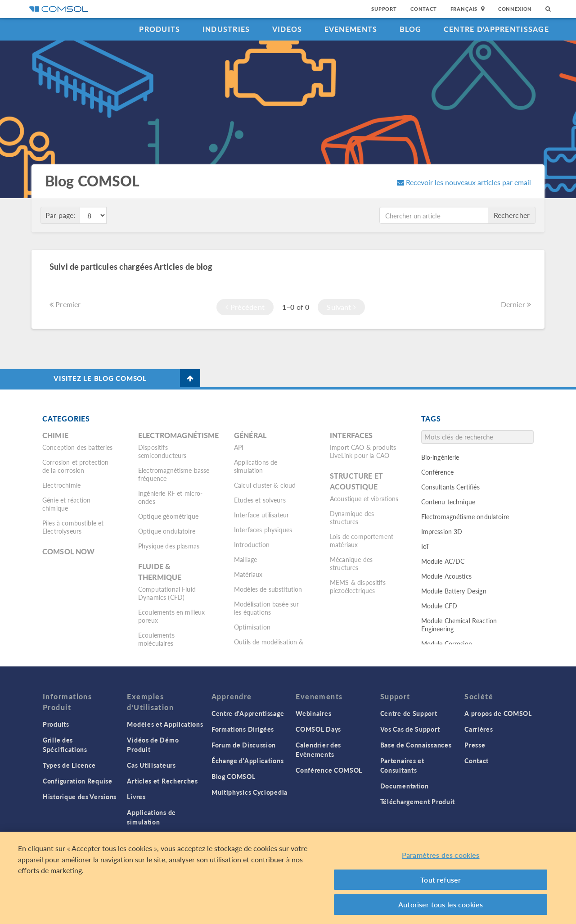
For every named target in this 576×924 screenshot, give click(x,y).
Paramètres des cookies (441, 855)
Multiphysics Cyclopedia (250, 792)
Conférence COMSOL (329, 770)
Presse (475, 745)
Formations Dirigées (243, 729)
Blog (411, 29)
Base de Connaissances (416, 745)
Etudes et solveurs (260, 500)
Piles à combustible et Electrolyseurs (73, 527)
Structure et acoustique (356, 481)
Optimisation (252, 627)
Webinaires (313, 713)
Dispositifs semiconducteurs (162, 451)
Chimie (55, 435)
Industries (226, 29)
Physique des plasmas (169, 546)
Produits (160, 29)
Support (384, 9)
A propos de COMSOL (498, 713)
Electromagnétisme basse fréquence (174, 474)
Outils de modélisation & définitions (269, 646)
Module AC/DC (443, 561)
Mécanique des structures (351, 563)
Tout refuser (441, 880)
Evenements (351, 29)
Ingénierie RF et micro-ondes (170, 497)
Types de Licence (69, 765)
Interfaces (351, 435)
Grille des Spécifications (65, 745)
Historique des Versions (80, 797)
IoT (425, 546)
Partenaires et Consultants (402, 765)
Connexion (515, 9)
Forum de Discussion (244, 745)
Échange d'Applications (247, 761)
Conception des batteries (78, 447)
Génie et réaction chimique (67, 504)
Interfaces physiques (263, 530)
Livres (136, 797)
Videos (287, 29)
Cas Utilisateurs (151, 765)
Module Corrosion (447, 643)
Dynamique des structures (352, 517)
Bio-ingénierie (440, 457)
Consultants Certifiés (450, 487)
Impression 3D (442, 531)
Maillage (245, 559)
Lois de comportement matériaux (362, 540)
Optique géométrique (168, 516)
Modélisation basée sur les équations (266, 608)
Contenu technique (448, 502)
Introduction (252, 544)
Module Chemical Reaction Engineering (459, 625)
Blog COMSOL (234, 776)
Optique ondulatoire (167, 531)
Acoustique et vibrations (364, 498)
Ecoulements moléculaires (156, 639)
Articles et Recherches (162, 781)
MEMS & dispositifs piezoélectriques (358, 586)
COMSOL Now (69, 551)
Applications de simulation (256, 466)
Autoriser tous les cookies (441, 904)
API (239, 447)
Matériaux (248, 574)
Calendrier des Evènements (318, 750)
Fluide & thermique (160, 572)
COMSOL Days (318, 729)
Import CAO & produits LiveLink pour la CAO (363, 451)
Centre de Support (409, 713)
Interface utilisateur (261, 515)
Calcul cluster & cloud (265, 485)
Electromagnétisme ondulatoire (465, 516)
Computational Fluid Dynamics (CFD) (167, 593)
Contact (424, 9)
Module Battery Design (454, 591)
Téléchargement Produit (418, 802)
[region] (288, 878)
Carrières (479, 729)
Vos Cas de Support (410, 729)
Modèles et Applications (165, 724)
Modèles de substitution (268, 589)
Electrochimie (61, 485)
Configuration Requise (78, 781)
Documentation (405, 786)
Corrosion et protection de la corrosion (75, 466)
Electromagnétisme (179, 435)
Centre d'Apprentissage (496, 29)
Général (250, 435)
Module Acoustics (446, 576)
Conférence (438, 472)
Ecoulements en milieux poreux (171, 616)
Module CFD (439, 606)
